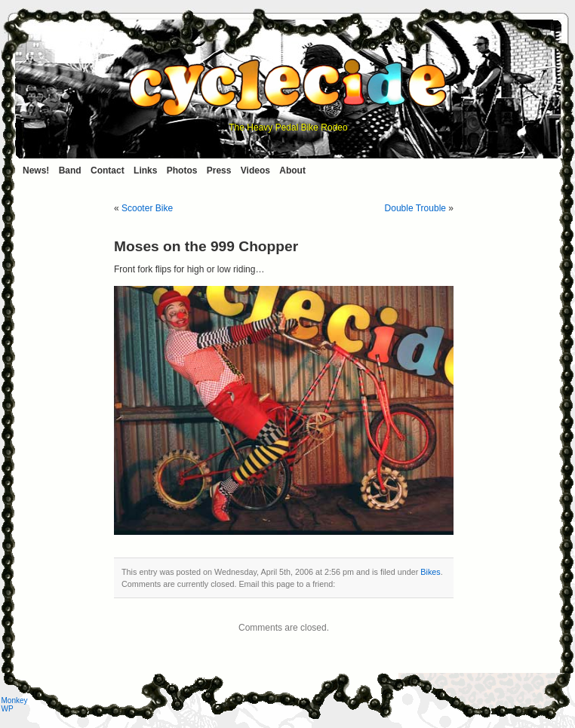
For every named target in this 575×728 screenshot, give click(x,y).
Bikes (430, 572)
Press (219, 170)
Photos (182, 170)
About (292, 170)
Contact (108, 170)
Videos (255, 170)
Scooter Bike (147, 208)
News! (36, 170)
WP (8, 709)
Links (145, 170)
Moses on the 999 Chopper (206, 246)
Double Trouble (415, 208)
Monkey (15, 700)
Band (70, 170)
